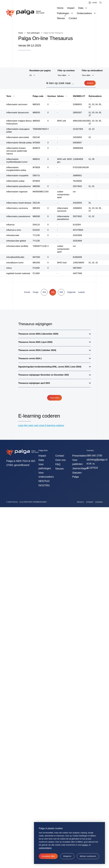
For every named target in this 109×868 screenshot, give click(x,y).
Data (41, 460)
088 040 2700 (94, 456)
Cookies (99, 502)
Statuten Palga (77, 475)
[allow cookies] (48, 856)
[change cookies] (88, 856)
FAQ (58, 464)
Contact (60, 456)
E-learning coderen (39, 416)
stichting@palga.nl (97, 460)
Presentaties (79, 456)
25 (30, 75)
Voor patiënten (77, 462)
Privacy (81, 502)
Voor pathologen (45, 466)
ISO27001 (44, 485)
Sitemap (90, 502)
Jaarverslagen (79, 468)
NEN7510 (44, 481)
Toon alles (62, 75)
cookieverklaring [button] (45, 848)
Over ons (61, 460)
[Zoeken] (101, 3)
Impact (42, 456)
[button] (67, 856)
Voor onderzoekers (46, 475)
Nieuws (60, 469)
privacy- (85, 845)
